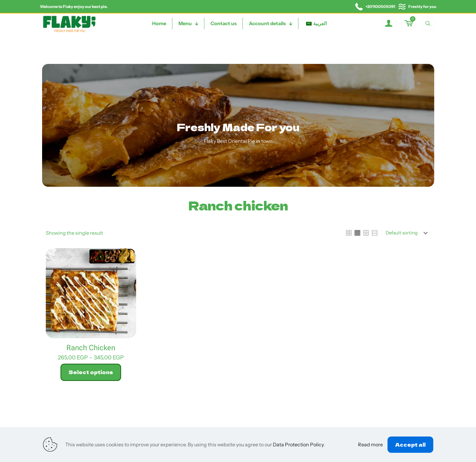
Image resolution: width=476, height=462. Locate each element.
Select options (91, 372)
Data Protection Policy (298, 444)
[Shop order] (408, 233)
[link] (349, 233)
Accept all (410, 444)
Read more (370, 444)
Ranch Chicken (91, 348)
